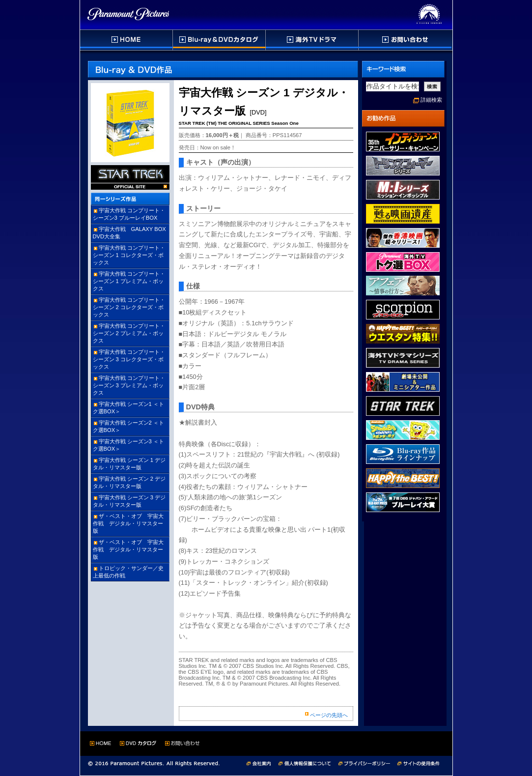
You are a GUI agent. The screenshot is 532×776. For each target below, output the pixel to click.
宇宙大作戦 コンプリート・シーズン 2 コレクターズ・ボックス (129, 307)
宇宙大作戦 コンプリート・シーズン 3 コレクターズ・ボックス (129, 359)
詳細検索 (431, 100)
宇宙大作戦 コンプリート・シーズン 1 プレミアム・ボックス (129, 281)
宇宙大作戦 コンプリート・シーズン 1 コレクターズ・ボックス (129, 255)
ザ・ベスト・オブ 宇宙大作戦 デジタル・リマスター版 (128, 523)
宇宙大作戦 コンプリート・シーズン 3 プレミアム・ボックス (129, 385)
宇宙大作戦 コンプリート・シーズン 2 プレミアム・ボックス (129, 333)
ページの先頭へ (329, 715)
